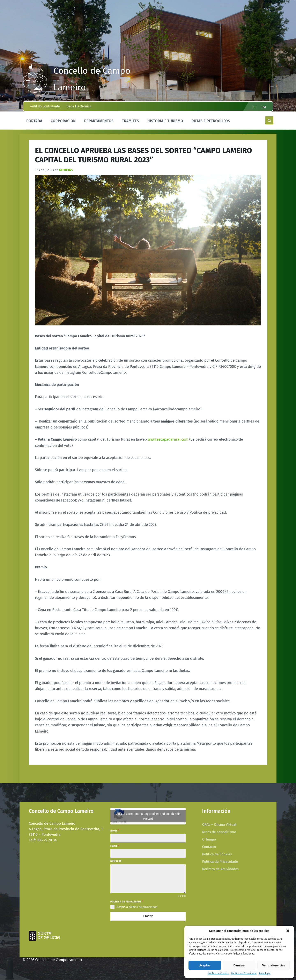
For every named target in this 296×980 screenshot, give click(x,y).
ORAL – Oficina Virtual (219, 824)
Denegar (239, 965)
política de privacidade (143, 907)
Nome (115, 831)
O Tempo (209, 839)
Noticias (66, 170)
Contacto (209, 847)
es (255, 107)
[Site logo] (35, 91)
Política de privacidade (127, 902)
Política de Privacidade (244, 973)
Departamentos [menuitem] (99, 121)
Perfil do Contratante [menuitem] (45, 106)
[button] (288, 931)
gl (265, 107)
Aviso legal (265, 973)
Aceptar (205, 965)
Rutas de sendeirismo (219, 832)
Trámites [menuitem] (130, 121)
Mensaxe (116, 861)
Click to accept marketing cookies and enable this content (148, 816)
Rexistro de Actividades (220, 869)
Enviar (148, 916)
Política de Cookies (218, 973)
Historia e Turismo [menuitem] (165, 121)
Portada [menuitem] (34, 121)
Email (115, 846)
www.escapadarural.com (168, 439)
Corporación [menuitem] (63, 121)
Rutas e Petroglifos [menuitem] (211, 121)
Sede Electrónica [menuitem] (79, 106)
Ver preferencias (274, 965)
